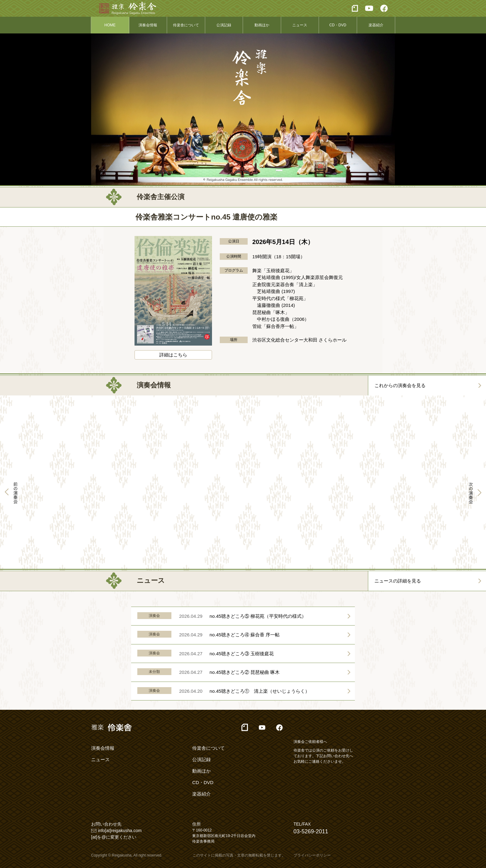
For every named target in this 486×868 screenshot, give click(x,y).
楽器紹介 (376, 25)
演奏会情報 (148, 25)
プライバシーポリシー (312, 855)
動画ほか (262, 25)
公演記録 (224, 25)
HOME (110, 25)
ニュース (300, 25)
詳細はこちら (173, 355)
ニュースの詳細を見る (398, 581)
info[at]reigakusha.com (120, 831)
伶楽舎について (186, 25)
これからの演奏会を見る (400, 385)
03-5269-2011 (311, 831)
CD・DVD (338, 25)
